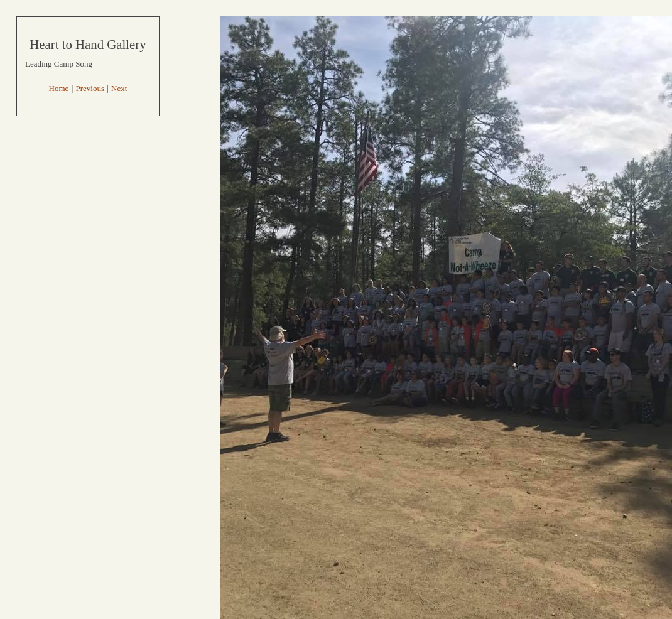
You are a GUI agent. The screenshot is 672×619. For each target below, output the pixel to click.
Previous (90, 88)
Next (119, 88)
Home (59, 88)
